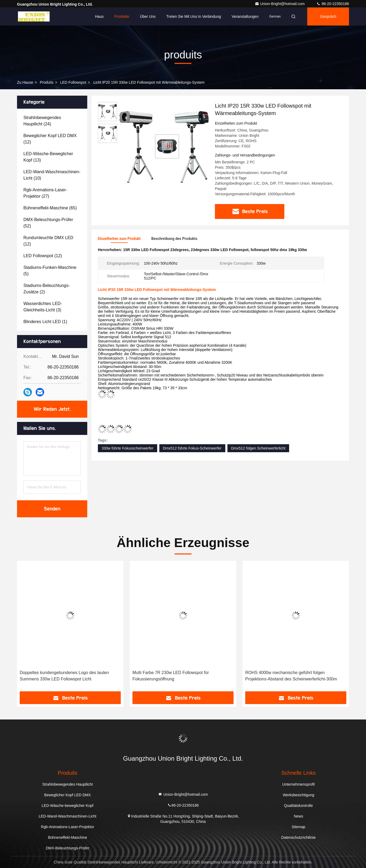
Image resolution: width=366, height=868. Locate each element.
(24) (42, 121)
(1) (45, 322)
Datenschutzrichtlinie (299, 837)
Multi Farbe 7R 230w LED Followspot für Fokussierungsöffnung (171, 676)
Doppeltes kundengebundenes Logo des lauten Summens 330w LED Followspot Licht (64, 676)
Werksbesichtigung (298, 795)
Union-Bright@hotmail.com (280, 4)
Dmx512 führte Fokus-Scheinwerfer (192, 448)
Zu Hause (25, 82)
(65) (50, 208)
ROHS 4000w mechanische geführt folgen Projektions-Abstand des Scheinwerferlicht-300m (291, 676)
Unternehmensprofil (298, 784)
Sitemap (298, 827)
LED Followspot (73, 82)
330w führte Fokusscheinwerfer (128, 448)
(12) (50, 139)
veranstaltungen (245, 16)
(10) (52, 175)
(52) (48, 223)
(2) (47, 289)
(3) (43, 307)
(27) (45, 193)
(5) (50, 271)
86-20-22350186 (333, 4)
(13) (48, 157)
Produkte (122, 16)
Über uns (148, 16)
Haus (99, 16)
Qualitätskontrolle (298, 806)
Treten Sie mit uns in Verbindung (194, 16)
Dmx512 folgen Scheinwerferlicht (258, 448)
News (299, 816)
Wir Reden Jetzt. (52, 409)
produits (47, 82)
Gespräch (328, 16)
